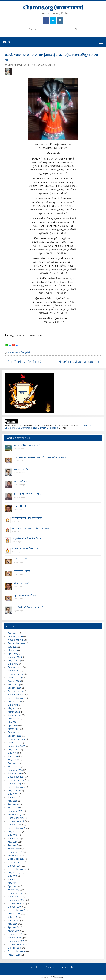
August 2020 (14, 749)
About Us (36, 967)
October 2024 (15, 657)
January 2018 (15, 855)
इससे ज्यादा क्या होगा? (21, 469)
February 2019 (15, 811)
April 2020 (13, 763)
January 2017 (14, 897)
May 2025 (13, 650)
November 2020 (16, 739)
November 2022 (16, 695)
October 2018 (15, 825)
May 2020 (13, 760)
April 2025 (13, 654)
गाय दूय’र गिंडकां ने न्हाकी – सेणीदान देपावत (26, 538)
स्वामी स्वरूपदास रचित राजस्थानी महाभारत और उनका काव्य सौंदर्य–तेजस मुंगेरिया (40, 457)
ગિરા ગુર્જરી (25, 353)
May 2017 (13, 883)
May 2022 (13, 708)
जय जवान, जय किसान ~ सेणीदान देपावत (26, 549)
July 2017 (13, 876)
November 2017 (16, 862)
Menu (6, 42)
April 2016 (13, 927)
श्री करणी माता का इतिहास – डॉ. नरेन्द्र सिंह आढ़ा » (80, 362)
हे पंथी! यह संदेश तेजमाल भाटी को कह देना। (28, 494)
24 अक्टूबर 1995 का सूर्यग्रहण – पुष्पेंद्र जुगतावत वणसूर (31, 528)
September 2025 (16, 643)
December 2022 (16, 691)
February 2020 (15, 770)
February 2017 (15, 893)
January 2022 (15, 715)
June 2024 (13, 664)
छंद (9, 353)
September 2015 (16, 951)
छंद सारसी (16, 353)
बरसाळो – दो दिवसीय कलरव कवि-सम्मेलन (28, 445)
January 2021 (14, 736)
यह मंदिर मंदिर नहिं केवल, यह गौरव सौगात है (29, 607)
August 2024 (14, 660)
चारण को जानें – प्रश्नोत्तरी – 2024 (25, 559)
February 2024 (15, 667)
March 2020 (14, 767)
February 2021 (15, 732)
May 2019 (13, 801)
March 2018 (14, 849)
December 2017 (16, 859)
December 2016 (16, 900)
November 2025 (16, 640)
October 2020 (15, 743)
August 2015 (14, 955)
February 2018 (15, 852)
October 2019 (15, 784)
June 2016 (13, 921)
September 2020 (17, 746)
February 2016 (15, 934)
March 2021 (14, 729)
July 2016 (13, 917)
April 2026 (13, 633)
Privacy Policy (68, 967)
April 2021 (13, 725)
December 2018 (16, 818)
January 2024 (15, 671)
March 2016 (14, 931)
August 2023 (14, 681)
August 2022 (14, 702)
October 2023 (15, 678)
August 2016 (14, 914)
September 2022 (16, 698)
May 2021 (13, 722)
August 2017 (14, 873)
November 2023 (16, 674)
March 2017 (14, 890)
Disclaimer (51, 967)
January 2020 (15, 773)
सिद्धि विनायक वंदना (20, 506)
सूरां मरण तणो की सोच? (22, 482)
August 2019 (14, 790)
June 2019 (13, 797)
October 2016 (15, 907)
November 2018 (16, 821)
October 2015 (15, 948)
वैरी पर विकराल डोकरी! (22, 583)
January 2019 (15, 814)
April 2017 (13, 886)
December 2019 (16, 777)
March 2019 (14, 808)
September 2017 (16, 869)
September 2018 (16, 828)
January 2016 (15, 938)
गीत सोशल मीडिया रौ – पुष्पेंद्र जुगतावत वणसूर (27, 518)
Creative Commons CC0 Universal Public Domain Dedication (48, 427)
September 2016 (16, 910)
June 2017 (13, 879)
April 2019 (13, 804)
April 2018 (13, 845)
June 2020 (13, 756)
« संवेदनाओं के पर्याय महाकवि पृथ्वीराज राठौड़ (24, 362)
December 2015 (16, 941)
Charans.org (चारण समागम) (53, 8)
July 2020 (13, 753)
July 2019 (13, 794)
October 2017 (15, 866)
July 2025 (13, 647)
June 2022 (13, 705)
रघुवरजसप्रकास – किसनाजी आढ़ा (25, 595)
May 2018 (13, 842)
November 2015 (16, 944)
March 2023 (14, 684)
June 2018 (13, 838)
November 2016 (16, 903)
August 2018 (14, 832)
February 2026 (15, 636)
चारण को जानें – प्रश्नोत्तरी (22, 571)
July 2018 (13, 835)
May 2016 (13, 924)
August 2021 (14, 719)
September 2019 (16, 787)
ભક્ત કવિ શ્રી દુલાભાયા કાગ (43, 65)
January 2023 (15, 688)
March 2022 (14, 712)
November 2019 (16, 780)
